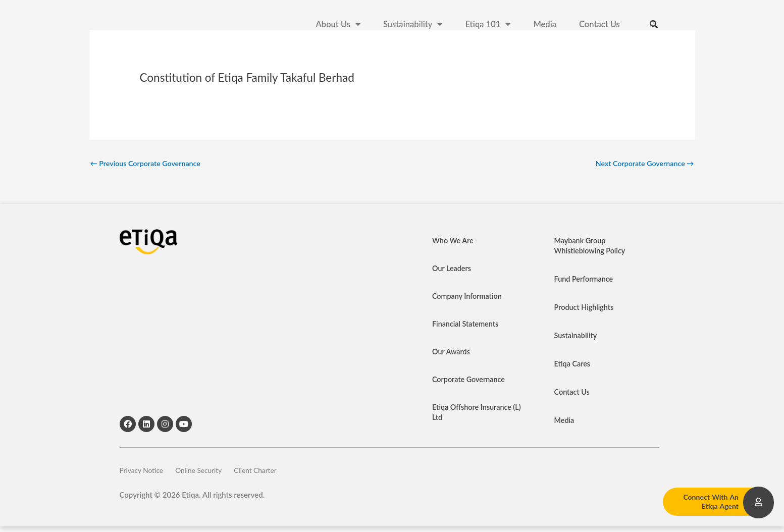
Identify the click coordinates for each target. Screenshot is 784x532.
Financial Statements (467, 325)
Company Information (468, 297)
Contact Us (599, 25)
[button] (654, 25)
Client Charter (279, 473)
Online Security (212, 473)
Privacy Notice (144, 473)
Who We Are (454, 242)
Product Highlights (585, 308)
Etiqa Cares (573, 365)
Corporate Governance (470, 381)
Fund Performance (585, 280)
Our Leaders (453, 270)
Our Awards (452, 353)
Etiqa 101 (488, 25)
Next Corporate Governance (642, 164)
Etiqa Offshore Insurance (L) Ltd (474, 413)
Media (545, 25)
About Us (338, 25)
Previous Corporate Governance (148, 164)
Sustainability (413, 25)
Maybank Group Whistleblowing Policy (591, 247)
